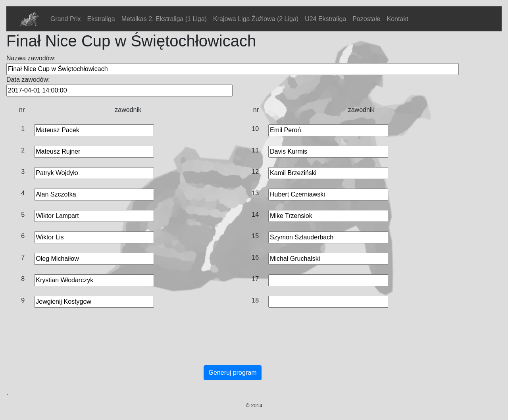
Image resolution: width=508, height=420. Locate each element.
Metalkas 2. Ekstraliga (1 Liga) (164, 19)
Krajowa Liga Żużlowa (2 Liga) (256, 19)
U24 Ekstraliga (325, 19)
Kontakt (397, 19)
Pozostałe (366, 19)
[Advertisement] (233, 345)
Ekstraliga (101, 19)
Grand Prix (65, 19)
